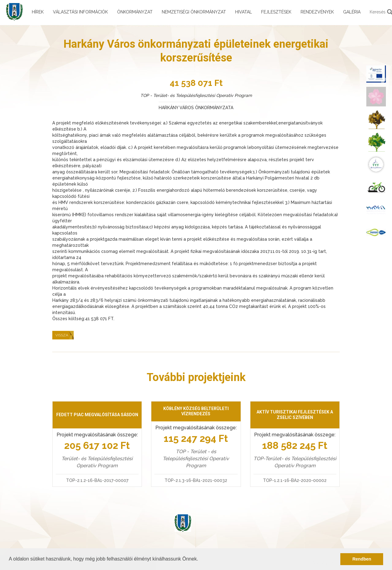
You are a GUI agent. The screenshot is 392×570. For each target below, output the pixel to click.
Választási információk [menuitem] (80, 12)
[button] (200, 560)
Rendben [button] (362, 559)
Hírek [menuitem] (38, 12)
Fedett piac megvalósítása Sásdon (97, 415)
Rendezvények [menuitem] (317, 12)
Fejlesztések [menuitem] (276, 12)
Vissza (62, 335)
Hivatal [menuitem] (244, 12)
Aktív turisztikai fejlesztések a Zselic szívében (295, 415)
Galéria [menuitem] (352, 12)
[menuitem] (376, 74)
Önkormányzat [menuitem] (135, 12)
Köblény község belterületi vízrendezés (196, 411)
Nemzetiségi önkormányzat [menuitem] (194, 12)
